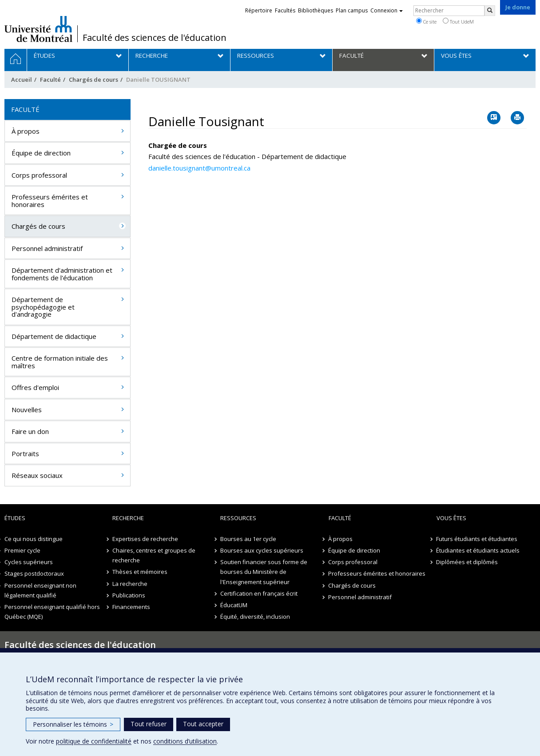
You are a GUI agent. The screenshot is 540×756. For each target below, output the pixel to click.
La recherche (130, 584)
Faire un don (30, 431)
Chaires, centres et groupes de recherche (154, 555)
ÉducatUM (234, 605)
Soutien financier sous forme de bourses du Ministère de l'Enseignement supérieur (264, 572)
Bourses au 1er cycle (248, 539)
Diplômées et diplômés (467, 562)
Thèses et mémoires (140, 572)
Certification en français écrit (259, 593)
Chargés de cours (93, 80)
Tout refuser (149, 724)
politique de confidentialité (94, 741)
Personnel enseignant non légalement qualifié (40, 590)
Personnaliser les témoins (73, 724)
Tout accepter (203, 724)
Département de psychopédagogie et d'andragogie (43, 307)
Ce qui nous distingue (34, 539)
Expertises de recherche (145, 539)
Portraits (25, 454)
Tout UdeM (458, 21)
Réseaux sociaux (37, 475)
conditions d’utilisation (185, 741)
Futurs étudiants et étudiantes (477, 539)
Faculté (50, 80)
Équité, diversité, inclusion (255, 617)
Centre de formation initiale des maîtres (60, 362)
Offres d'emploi (35, 387)
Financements (131, 607)
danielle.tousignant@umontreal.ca (199, 168)
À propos (26, 131)
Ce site (426, 21)
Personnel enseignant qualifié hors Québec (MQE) (52, 612)
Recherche (128, 518)
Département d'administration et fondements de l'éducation (62, 274)
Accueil (22, 80)
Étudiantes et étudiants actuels (478, 550)
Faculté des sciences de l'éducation (155, 38)
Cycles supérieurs (29, 562)
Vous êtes (451, 518)
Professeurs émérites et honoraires (50, 201)
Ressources (238, 518)
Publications (129, 595)
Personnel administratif (47, 248)
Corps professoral (39, 175)
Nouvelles (27, 410)
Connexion (387, 10)
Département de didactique (54, 336)
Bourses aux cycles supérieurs (262, 550)
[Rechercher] (490, 11)
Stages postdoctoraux (34, 573)
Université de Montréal (38, 29)
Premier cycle (22, 550)
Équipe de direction (41, 153)
